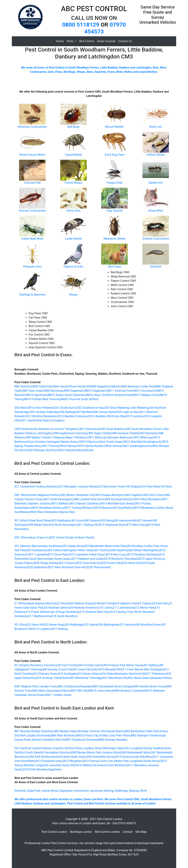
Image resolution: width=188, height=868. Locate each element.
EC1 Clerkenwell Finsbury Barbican (36, 487)
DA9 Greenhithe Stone (100, 757)
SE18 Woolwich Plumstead (121, 559)
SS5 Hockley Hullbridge (44, 412)
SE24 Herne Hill (130, 563)
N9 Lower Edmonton (86, 669)
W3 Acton (78, 520)
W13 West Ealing (136, 525)
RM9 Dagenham (74, 391)
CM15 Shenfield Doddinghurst (142, 442)
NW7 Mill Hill (79, 691)
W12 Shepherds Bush (112, 525)
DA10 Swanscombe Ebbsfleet (133, 757)
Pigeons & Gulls (73, 267)
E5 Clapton (145, 603)
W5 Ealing (107, 520)
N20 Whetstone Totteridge (85, 678)
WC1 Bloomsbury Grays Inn (32, 537)
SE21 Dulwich (67, 563)
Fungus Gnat (114, 183)
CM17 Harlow (50, 446)
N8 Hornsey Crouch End (58, 669)
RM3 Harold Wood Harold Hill (72, 386)
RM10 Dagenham (96, 391)
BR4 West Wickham (63, 735)
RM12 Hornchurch (144, 391)
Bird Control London (107, 832)
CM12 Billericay (142, 437)
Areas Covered (106, 41)
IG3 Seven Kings (55, 625)
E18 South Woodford (64, 616)
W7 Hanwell (145, 520)
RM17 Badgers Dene (146, 395)
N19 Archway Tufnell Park (52, 678)
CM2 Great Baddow (112, 429)
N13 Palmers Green (45, 674)
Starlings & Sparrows (32, 295)
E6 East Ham (160, 603)
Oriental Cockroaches (156, 239)
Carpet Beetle (74, 155)
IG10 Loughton (42, 629)
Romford (20, 791)
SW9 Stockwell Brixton (118, 499)
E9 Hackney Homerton (84, 608)
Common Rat (32, 183)
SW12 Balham (60, 504)
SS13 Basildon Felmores (73, 416)
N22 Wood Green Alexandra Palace (150, 678)
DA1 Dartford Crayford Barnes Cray (36, 748)
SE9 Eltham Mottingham (143, 550)
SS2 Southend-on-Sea (90, 408)
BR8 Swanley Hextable (113, 740)
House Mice (156, 211)
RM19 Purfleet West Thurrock (42, 399)
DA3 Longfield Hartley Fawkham (145, 748)
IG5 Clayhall (91, 625)
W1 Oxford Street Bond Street (33, 520)
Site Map (141, 832)
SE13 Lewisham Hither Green (87, 554)
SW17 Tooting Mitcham (78, 508)
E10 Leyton (106, 608)
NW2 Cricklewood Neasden (74, 686)
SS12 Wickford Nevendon (41, 416)
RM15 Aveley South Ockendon (67, 395)
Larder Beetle (74, 239)
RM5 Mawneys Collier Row (138, 386)
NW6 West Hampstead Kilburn (51, 691)
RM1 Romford (23, 386)
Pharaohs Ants (32, 267)
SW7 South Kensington (58, 499)
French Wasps (73, 183)
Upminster (97, 791)
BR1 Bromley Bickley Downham (34, 731)
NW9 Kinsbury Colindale (129, 691)
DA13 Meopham (72, 761)
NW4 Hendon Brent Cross (149, 686)
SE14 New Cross (116, 554)
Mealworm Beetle (114, 239)
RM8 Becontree (54, 391)
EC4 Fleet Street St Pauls (156, 487)
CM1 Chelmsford (89, 429)
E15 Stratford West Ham (95, 612)
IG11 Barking (60, 629)
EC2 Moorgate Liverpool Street (78, 487)
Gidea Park (33, 791)
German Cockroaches (32, 211)
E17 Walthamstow (40, 616)
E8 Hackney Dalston (57, 608)
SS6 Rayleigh (67, 412)
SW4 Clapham (133, 495)
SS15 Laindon (134, 416)
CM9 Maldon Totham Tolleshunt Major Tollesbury (55, 437)
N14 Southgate (67, 674)
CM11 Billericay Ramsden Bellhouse (109, 437)
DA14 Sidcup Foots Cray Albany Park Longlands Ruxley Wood (121, 761)
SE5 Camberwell (37, 550)
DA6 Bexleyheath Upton (136, 752)
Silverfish (156, 267)
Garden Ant (156, 183)
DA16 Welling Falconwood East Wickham (100, 765)
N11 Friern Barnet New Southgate (142, 669)
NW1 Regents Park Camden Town (36, 686)
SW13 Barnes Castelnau (84, 504)
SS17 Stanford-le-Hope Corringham (43, 420)
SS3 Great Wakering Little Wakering (126, 408)
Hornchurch (81, 791)
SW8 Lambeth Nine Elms (88, 499)
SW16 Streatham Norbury (47, 508)
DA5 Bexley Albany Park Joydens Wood (96, 752)
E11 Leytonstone (123, 608)
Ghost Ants (73, 211)
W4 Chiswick (92, 520)
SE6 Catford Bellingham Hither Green (70, 550)
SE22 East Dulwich (88, 563)
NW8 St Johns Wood (100, 691)
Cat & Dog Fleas (115, 155)
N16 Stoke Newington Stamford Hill (123, 674)
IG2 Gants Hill (35, 625)
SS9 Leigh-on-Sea (127, 412)
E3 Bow (98, 603)
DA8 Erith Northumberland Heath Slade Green (57, 757)
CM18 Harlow (67, 446)
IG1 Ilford (20, 625)
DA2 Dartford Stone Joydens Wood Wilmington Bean (91, 748)
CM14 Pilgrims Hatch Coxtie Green (101, 442)
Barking (109, 791)
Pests (70, 41)
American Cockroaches (32, 127)
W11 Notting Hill (88, 525)
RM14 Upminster (37, 395)
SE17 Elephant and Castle (87, 559)
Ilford (143, 791)
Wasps (74, 295)
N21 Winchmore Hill (115, 678)
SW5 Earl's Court (153, 495)
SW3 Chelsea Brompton (109, 495)
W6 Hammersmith (125, 520)
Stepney (134, 791)
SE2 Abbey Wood (73, 546)
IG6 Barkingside (109, 625)
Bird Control (87, 41)
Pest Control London (54, 832)
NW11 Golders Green (58, 695)
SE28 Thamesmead (98, 567)
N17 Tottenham (155, 674)
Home (60, 41)
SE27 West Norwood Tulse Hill (67, 567)
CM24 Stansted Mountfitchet (75, 450)
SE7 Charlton (102, 550)
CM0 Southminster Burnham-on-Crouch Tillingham (46, 429)
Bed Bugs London (81, 832)
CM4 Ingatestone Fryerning (70, 433)
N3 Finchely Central (91, 665)
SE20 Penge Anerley (45, 563)
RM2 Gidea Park (43, 386)
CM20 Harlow (113, 446)
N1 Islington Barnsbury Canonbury (36, 665)
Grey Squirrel (114, 211)
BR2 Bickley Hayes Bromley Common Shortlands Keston (89, 731)
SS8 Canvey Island (104, 412)
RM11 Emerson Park (120, 391)
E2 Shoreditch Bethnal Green (75, 603)
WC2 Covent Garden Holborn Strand (72, 537)
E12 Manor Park (144, 608)
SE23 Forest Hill (110, 563)
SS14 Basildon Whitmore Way (107, 416)
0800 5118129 (81, 25)
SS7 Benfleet (84, 412)
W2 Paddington (62, 520)
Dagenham (55, 769)
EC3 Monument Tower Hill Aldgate (119, 487)
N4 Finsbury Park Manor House (123, 665)
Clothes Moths (156, 155)
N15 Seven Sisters (89, 674)
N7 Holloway (34, 669)
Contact (128, 832)
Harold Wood (50, 791)
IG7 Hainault (127, 625)
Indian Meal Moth (32, 239)
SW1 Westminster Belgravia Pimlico (37, 495)
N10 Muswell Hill (110, 669)
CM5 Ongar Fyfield (99, 433)
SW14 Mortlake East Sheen (117, 504)
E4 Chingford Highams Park (120, 603)
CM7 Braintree (148, 433)
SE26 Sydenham (37, 567)
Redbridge (121, 791)
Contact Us (125, 41)
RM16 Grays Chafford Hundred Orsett (109, 395)
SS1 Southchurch (65, 408)
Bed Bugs (73, 127)
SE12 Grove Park (58, 554)
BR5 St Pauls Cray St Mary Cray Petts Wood (103, 735)
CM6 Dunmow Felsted (125, 433)
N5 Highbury (151, 665)
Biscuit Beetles (115, 127)
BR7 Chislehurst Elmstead (82, 740)
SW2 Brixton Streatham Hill (77, 495)
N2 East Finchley (68, 665)
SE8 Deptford (119, 550)
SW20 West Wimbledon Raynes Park (52, 512)
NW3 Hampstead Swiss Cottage (112, 686)
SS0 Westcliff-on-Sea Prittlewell (34, 408)
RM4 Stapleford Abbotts (106, 386)
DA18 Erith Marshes (35, 769)
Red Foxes (115, 267)
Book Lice (156, 127)
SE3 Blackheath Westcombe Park (105, 546)
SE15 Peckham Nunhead (143, 554)
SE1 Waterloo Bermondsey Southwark (38, 546)
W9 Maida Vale (39, 525)
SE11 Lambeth (37, 554)
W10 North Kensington (63, 525)
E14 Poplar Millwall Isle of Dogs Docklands (52, 612)
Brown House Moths (32, 155)
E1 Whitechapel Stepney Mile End (35, 603)
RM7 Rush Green (33, 391)
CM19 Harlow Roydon (90, 446)
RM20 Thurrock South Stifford (80, 399)
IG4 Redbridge (74, 625)
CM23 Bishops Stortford (41, 450)
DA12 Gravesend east (48, 761)
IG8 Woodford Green (148, 625)
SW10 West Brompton (147, 499)
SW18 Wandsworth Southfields (113, 508)
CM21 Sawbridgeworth (136, 446)
